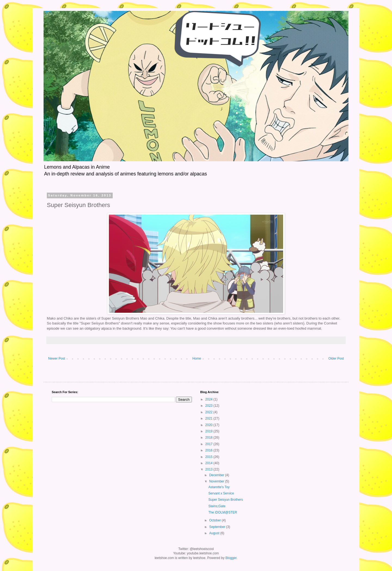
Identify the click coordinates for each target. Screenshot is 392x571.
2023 (209, 406)
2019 (209, 431)
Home (197, 359)
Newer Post (57, 359)
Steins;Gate (217, 506)
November (217, 481)
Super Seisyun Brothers (226, 500)
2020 (209, 425)
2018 (209, 438)
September (218, 527)
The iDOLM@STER (223, 512)
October (215, 520)
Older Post (336, 359)
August (215, 533)
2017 (209, 444)
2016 (209, 450)
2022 (209, 412)
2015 (209, 457)
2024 (209, 399)
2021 (209, 418)
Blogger (231, 558)
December (217, 475)
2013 (209, 469)
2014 (209, 463)
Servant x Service (221, 493)
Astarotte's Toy (219, 487)
